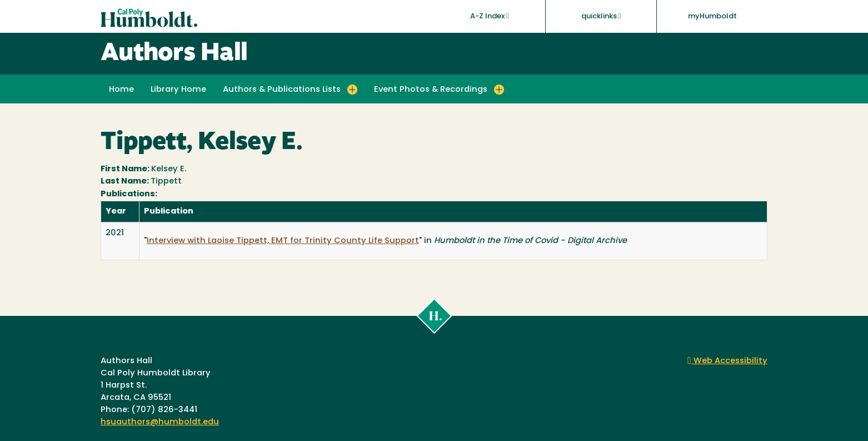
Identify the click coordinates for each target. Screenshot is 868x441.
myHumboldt (712, 16)
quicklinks (601, 16)
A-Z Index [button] (490, 16)
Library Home (178, 90)
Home (121, 90)
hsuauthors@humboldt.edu (160, 422)
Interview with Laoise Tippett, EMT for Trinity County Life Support (283, 241)
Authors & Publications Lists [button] (282, 90)
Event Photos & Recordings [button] (431, 90)
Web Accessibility (727, 361)
